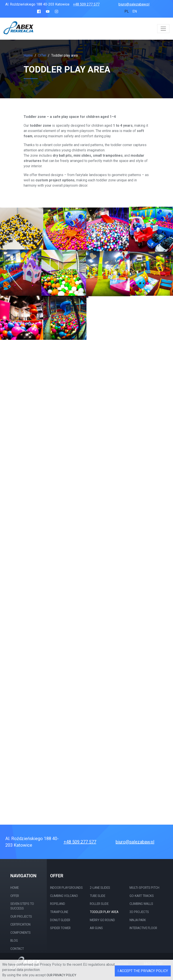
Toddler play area (104, 912)
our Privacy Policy (61, 975)
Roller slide (99, 904)
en (135, 11)
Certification (20, 924)
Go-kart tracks (142, 896)
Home (28, 56)
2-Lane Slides (100, 888)
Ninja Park (138, 920)
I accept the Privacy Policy (143, 971)
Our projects (21, 917)
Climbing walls (141, 904)
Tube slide (98, 896)
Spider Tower (60, 928)
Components (21, 933)
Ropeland (58, 904)
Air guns (96, 928)
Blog (14, 941)
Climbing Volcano (64, 896)
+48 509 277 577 (86, 4)
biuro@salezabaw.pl (134, 4)
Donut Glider (60, 920)
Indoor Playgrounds (66, 888)
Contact (17, 949)
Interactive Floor (143, 928)
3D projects (139, 912)
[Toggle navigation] (163, 29)
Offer (15, 896)
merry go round (102, 920)
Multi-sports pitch (144, 888)
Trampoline (59, 912)
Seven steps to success (22, 906)
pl (127, 11)
